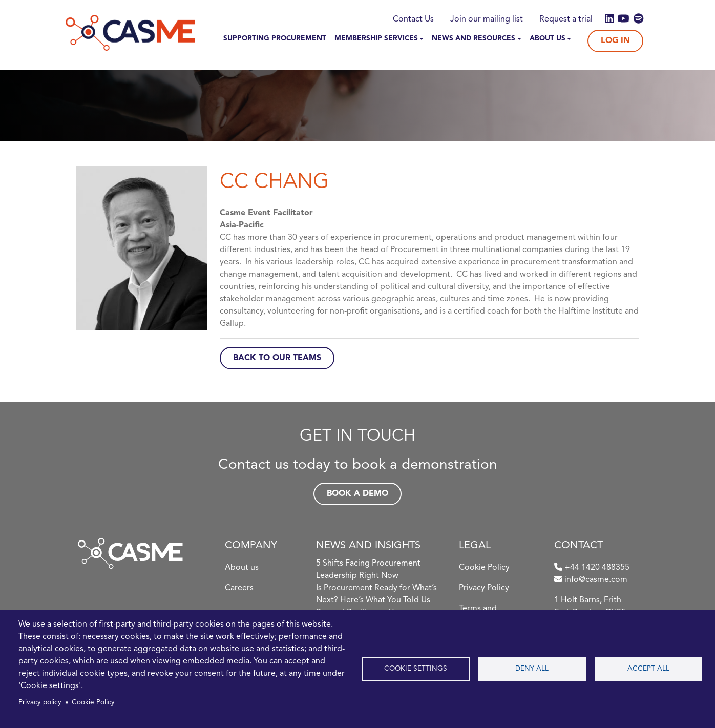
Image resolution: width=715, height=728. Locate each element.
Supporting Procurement (275, 39)
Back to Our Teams (277, 358)
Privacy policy (40, 703)
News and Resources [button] (474, 39)
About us (242, 568)
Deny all (532, 669)
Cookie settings (416, 669)
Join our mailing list (487, 19)
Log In (615, 41)
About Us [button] (548, 39)
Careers (239, 588)
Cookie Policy (93, 703)
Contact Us (413, 19)
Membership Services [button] (376, 39)
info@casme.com (596, 580)
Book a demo (357, 494)
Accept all (648, 669)
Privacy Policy (484, 588)
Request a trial (566, 19)
